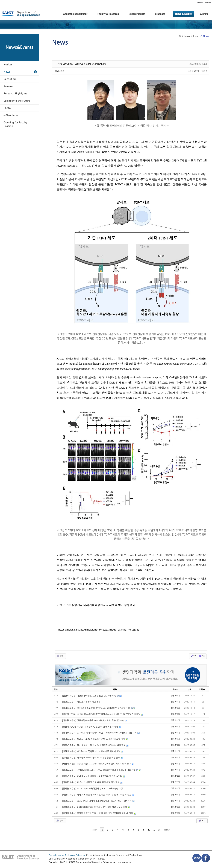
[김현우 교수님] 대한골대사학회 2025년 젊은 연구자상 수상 (89, 696)
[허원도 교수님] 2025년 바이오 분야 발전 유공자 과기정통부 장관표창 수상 (96, 708)
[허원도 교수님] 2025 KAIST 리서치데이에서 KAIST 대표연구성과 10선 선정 (97, 801)
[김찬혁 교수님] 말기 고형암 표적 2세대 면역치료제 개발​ (81, 64)
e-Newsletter (11, 115)
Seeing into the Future (17, 101)
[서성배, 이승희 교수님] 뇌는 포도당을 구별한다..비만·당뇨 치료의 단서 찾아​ (97, 764)
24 (159, 830)
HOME (200, 3)
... (154, 830)
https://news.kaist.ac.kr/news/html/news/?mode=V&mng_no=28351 (99, 629)
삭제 (202, 656)
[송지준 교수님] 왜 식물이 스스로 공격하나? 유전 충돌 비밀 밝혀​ (91, 758)
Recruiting (10, 79)
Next (167, 830)
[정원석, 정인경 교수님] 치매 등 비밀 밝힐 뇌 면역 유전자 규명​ (90, 727)
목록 (60, 656)
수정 (193, 656)
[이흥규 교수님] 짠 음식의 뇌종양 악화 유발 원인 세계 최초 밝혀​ (91, 782)
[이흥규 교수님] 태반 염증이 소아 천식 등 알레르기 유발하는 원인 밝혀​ (94, 745)
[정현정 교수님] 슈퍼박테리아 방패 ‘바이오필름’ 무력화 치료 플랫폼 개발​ (95, 807)
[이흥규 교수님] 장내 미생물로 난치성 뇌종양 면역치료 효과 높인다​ (93, 776)
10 (149, 830)
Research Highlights (15, 94)
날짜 (190, 690)
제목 (115, 690)
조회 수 (203, 690)
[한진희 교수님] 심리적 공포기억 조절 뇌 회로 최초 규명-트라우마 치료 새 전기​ (98, 813)
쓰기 (202, 821)
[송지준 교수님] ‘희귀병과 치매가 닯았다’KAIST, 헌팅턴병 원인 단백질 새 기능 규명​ (100, 733)
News (7, 72)
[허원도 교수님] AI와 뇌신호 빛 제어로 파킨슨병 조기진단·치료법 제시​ (94, 739)
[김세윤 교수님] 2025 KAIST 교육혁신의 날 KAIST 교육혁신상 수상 (93, 789)
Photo (7, 108)
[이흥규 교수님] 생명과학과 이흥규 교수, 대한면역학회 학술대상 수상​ (94, 721)
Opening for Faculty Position (15, 124)
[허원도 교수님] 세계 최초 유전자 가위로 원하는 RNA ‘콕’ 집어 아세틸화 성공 (97, 795)
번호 (56, 690)
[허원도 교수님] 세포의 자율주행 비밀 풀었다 (82, 702)
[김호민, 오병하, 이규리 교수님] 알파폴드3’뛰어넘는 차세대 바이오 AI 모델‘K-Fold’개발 (102, 714)
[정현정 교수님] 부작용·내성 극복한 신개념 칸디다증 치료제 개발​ (92, 751)
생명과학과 (60, 71)
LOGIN (208, 3)
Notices (8, 65)
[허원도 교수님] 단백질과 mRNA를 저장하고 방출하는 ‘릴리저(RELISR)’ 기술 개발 (99, 770)
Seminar (8, 86)
